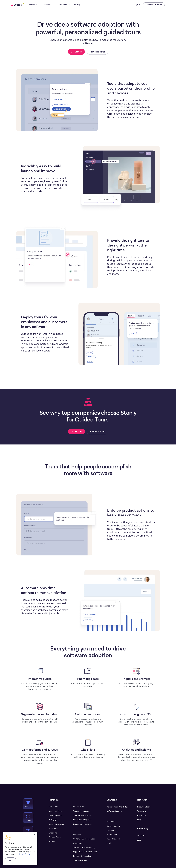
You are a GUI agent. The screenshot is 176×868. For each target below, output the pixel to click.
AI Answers (53, 820)
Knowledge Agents (56, 824)
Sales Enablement (80, 861)
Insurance (110, 830)
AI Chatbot (78, 843)
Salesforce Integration (82, 816)
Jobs (139, 840)
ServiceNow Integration (83, 824)
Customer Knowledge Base (84, 839)
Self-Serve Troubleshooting (84, 848)
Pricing (77, 5)
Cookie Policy (24, 854)
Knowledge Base (55, 816)
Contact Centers (113, 826)
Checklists (53, 833)
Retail (109, 843)
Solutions (49, 5)
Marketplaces (112, 835)
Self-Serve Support (114, 811)
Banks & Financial (113, 839)
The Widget (53, 829)
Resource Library (144, 807)
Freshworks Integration (82, 820)
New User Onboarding (82, 856)
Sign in (137, 5)
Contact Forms (55, 837)
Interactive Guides (56, 811)
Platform (34, 5)
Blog (139, 820)
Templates (141, 811)
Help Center (142, 816)
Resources (64, 5)
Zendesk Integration (81, 811)
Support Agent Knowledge (117, 807)
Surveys (52, 842)
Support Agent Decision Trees (85, 852)
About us (141, 836)
